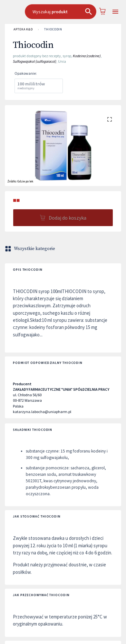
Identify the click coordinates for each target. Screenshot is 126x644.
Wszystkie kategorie (31, 249)
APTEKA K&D (23, 29)
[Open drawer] (115, 12)
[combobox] (61, 12)
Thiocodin (53, 29)
